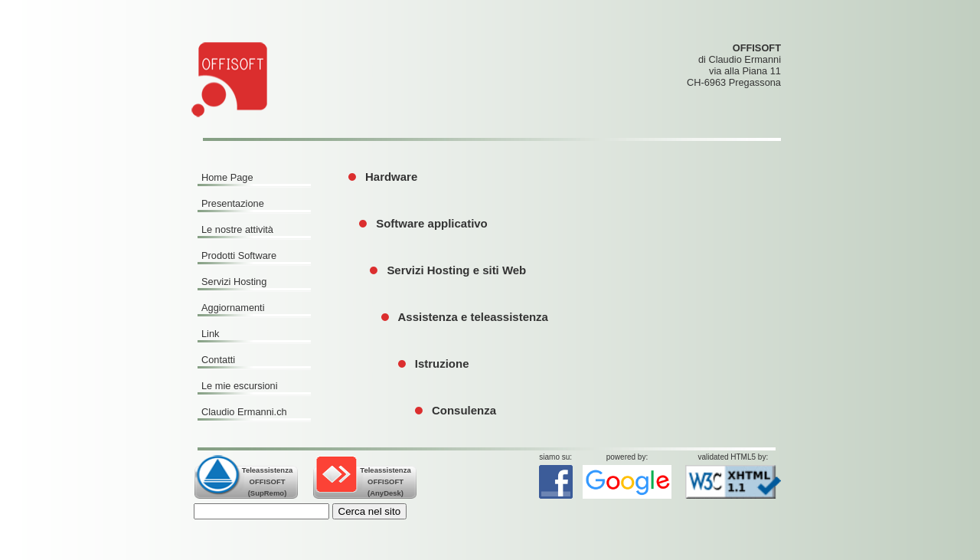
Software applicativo (432, 223)
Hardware (391, 177)
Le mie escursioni (240, 386)
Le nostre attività (237, 229)
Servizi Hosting (234, 282)
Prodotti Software (239, 255)
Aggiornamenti (233, 308)
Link (210, 334)
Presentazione (233, 203)
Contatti (218, 360)
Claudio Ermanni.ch (244, 412)
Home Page (227, 177)
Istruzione (442, 364)
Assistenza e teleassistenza (473, 317)
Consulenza (464, 410)
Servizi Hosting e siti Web (456, 270)
